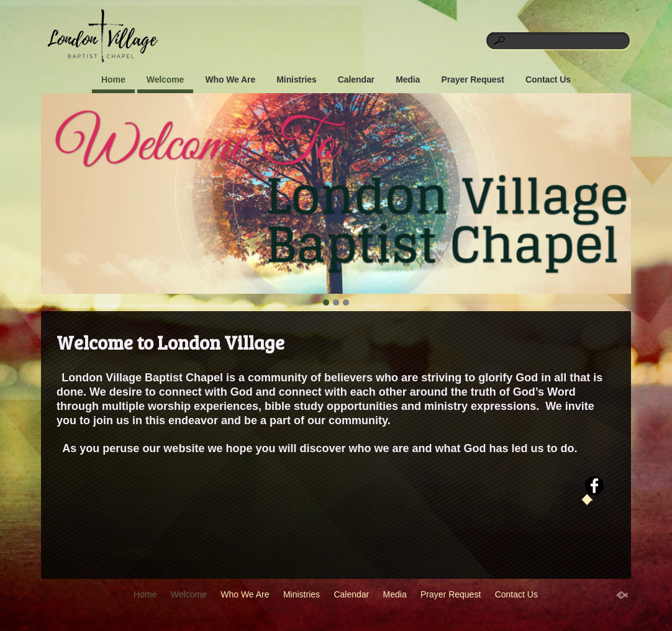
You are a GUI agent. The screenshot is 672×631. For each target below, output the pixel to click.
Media (408, 79)
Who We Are (230, 79)
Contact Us (548, 79)
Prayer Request (472, 79)
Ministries (296, 79)
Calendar (356, 79)
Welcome (166, 79)
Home (113, 79)
